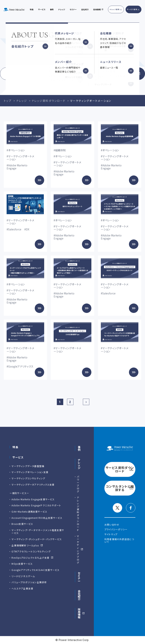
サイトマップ (111, 534)
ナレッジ (62, 10)
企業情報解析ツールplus (25, 545)
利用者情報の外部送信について (119, 540)
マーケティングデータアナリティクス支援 (33, 485)
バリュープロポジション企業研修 (29, 582)
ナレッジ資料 (115, 9)
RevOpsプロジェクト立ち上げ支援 (30, 558)
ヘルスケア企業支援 (22, 588)
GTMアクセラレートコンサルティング (31, 551)
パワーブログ (78, 484)
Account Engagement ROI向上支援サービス (37, 518)
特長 (15, 447)
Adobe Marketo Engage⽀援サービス (33, 499)
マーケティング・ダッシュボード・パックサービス (37, 539)
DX (28, 229)
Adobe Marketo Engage (17, 167)
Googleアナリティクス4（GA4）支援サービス (35, 570)
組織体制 (60, 150)
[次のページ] (86, 402)
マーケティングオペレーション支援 (30, 472)
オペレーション (16, 150)
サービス (42, 10)
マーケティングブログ (78, 549)
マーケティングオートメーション (20, 158)
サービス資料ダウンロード (35, 74)
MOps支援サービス (22, 564)
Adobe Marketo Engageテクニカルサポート (36, 505)
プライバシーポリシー (116, 529)
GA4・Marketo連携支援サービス (29, 512)
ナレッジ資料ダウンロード (78, 514)
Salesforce (15, 229)
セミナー (79, 577)
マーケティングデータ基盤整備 (28, 466)
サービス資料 (132, 9)
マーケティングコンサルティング (28, 478)
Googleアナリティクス (21, 366)
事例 (79, 448)
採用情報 (79, 613)
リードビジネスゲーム (23, 576)
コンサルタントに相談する (110, 74)
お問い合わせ (112, 525)
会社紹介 (85, 10)
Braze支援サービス (22, 524)
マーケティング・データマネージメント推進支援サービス (38, 532)
